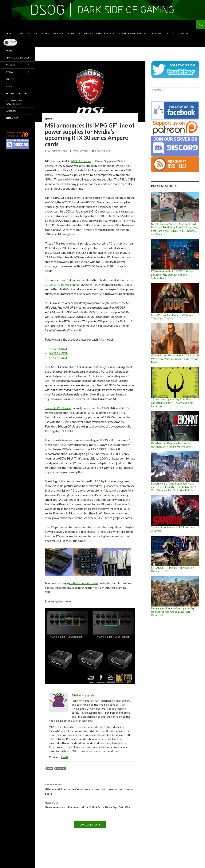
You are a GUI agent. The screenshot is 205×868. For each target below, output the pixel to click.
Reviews (156, 33)
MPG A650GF (58, 349)
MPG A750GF (58, 353)
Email (64, 757)
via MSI (76, 330)
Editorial (11, 111)
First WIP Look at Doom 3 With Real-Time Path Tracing (173, 317)
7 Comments (102, 151)
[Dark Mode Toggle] (10, 42)
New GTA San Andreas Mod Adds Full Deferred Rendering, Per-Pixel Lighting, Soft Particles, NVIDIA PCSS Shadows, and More (174, 229)
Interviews (12, 118)
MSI (50, 768)
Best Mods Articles (17, 93)
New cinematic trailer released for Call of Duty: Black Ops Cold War (90, 805)
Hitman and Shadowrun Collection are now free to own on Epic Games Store (90, 789)
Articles (10, 65)
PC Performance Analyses (133, 33)
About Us (186, 33)
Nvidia (61, 768)
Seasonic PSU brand (58, 408)
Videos (45, 33)
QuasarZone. (111, 486)
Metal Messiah (81, 151)
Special (10, 72)
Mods (71, 33)
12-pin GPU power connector (64, 284)
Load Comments (90, 825)
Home (9, 33)
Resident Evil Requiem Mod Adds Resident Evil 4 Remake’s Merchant (172, 445)
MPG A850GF (58, 358)
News (20, 33)
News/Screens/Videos (18, 58)
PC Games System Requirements (96, 33)
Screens (32, 33)
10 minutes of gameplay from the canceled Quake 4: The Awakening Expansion (172, 403)
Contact (171, 33)
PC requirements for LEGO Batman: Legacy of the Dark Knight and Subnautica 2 (172, 275)
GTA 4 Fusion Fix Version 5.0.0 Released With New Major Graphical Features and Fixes (175, 359)
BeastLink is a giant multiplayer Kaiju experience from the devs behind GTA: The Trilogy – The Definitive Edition (174, 487)
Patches (58, 33)
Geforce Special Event (84, 583)
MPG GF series (81, 161)
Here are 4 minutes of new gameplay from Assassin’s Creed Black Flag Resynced (173, 612)
